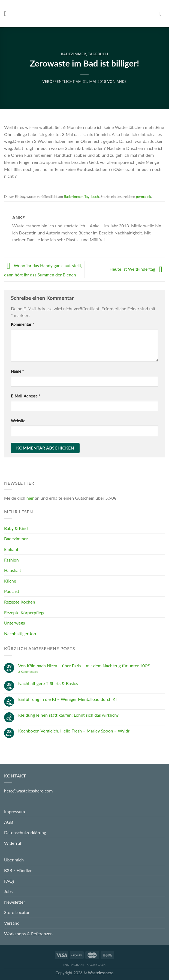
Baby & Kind (16, 528)
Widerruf (13, 843)
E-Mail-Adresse (26, 396)
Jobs (8, 891)
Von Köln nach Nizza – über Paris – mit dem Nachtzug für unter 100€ (84, 666)
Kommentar (22, 324)
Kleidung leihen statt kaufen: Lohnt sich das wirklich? (68, 715)
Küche (10, 581)
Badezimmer (73, 54)
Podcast (12, 591)
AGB (9, 822)
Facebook (96, 965)
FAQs (9, 881)
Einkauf (11, 549)
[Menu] (7, 13)
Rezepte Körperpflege (25, 612)
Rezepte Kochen (20, 602)
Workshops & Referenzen (28, 934)
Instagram (74, 965)
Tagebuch (98, 54)
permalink (144, 197)
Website (18, 421)
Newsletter (15, 902)
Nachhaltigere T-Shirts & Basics (48, 683)
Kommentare (28, 672)
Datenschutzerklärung (25, 832)
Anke (122, 82)
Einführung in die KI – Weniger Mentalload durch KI (67, 699)
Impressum (14, 811)
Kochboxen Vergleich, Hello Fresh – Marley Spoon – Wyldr (74, 731)
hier (30, 498)
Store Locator (17, 912)
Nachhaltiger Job (20, 633)
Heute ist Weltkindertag (137, 269)
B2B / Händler (18, 870)
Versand (12, 923)
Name (17, 371)
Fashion (11, 560)
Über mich (14, 860)
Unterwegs (14, 623)
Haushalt (13, 570)
